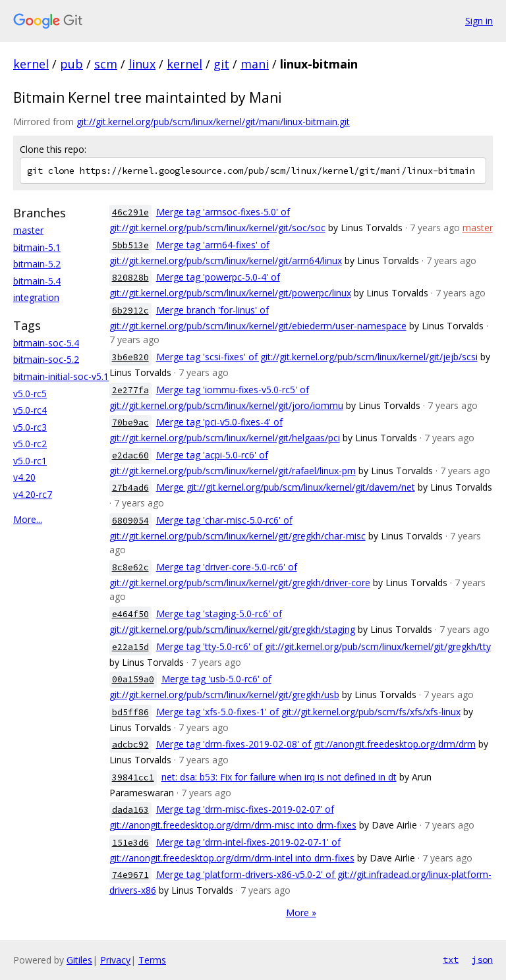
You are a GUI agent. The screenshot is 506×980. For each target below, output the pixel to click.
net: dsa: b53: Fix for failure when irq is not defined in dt (279, 777)
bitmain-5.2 (37, 264)
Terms (152, 960)
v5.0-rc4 (30, 410)
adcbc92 (130, 745)
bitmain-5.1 (37, 247)
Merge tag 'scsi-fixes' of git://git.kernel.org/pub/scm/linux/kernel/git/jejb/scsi (317, 357)
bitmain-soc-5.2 (46, 359)
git (221, 64)
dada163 (130, 810)
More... (28, 519)
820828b (130, 278)
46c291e (130, 212)
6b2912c (130, 311)
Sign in (479, 21)
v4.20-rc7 (33, 494)
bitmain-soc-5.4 (46, 343)
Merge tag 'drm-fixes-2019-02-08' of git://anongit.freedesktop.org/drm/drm (316, 744)
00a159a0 (133, 679)
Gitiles (79, 960)
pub (71, 64)
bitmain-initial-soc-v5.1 (61, 376)
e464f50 (130, 614)
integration (36, 297)
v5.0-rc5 (30, 394)
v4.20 (24, 477)
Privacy (115, 960)
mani (255, 64)
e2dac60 (130, 455)
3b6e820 (130, 357)
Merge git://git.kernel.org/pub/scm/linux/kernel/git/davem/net (286, 487)
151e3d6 (130, 843)
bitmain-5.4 (37, 281)
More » (301, 912)
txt (451, 960)
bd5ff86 (130, 712)
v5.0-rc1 (30, 461)
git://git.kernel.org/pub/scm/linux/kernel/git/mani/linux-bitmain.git (213, 122)
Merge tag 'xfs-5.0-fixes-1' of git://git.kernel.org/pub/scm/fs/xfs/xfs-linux (308, 712)
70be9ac (130, 422)
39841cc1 (133, 777)
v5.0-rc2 (30, 444)
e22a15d (130, 647)
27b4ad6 (130, 488)
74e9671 (130, 875)
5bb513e (130, 245)
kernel (31, 64)
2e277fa (130, 390)
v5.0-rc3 (30, 427)
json (482, 960)
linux (142, 64)
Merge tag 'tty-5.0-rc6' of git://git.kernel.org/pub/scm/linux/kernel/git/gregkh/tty (323, 646)
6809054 (130, 521)
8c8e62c (130, 567)
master (28, 230)
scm (106, 64)
